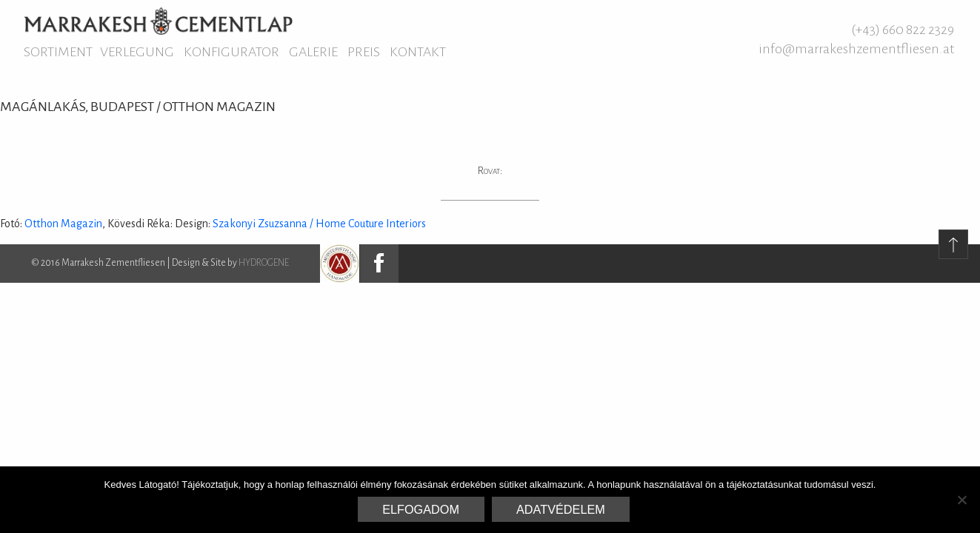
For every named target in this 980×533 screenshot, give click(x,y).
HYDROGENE (264, 263)
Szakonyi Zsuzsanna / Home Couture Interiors (319, 224)
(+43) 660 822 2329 (903, 30)
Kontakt (418, 52)
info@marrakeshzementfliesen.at (856, 49)
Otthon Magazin (63, 224)
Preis (364, 52)
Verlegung (137, 52)
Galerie (313, 52)
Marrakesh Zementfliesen (158, 21)
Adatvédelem (561, 509)
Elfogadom (421, 509)
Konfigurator (231, 52)
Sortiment (58, 52)
